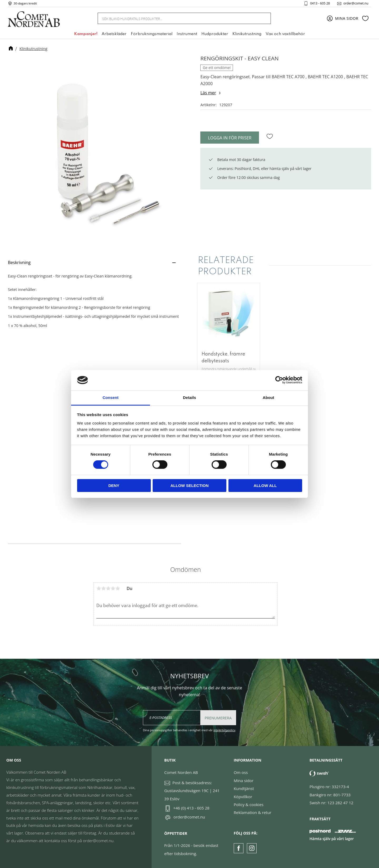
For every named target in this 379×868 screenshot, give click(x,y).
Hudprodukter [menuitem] (215, 35)
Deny (114, 486)
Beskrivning (19, 262)
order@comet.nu (354, 4)
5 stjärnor (118, 588)
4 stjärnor (113, 588)
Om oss (241, 772)
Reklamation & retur (253, 812)
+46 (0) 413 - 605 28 (191, 808)
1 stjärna (99, 588)
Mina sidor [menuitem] (347, 19)
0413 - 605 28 (319, 4)
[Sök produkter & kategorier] (178, 19)
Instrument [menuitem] (187, 35)
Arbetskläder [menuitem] (114, 35)
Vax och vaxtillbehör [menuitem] (285, 35)
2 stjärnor (103, 588)
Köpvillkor (243, 797)
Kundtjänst (244, 788)
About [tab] (268, 398)
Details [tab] (189, 398)
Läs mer (208, 93)
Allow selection (190, 486)
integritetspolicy (224, 730)
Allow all (265, 486)
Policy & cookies (249, 804)
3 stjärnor (108, 588)
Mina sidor (244, 781)
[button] (365, 19)
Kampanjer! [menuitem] (86, 35)
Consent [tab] (111, 398)
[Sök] (264, 19)
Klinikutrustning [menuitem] (247, 35)
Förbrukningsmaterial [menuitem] (152, 35)
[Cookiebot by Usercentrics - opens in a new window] (279, 380)
